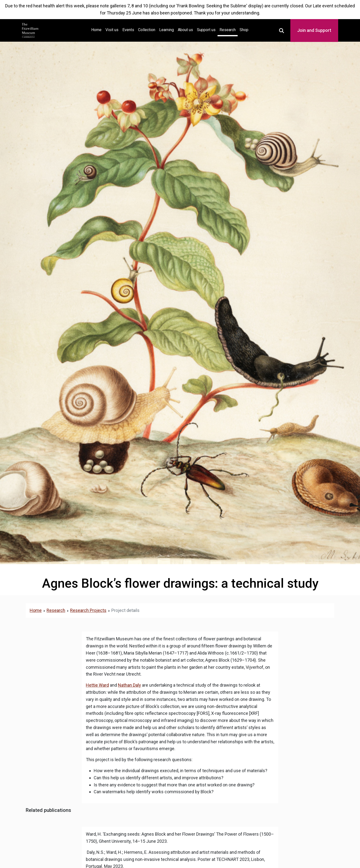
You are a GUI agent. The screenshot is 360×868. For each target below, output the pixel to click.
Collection (147, 30)
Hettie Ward (97, 685)
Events (128, 30)
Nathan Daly (129, 685)
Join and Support (314, 30)
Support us (206, 30)
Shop (244, 30)
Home (97, 29)
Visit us (112, 30)
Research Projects (88, 610)
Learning (167, 30)
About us (185, 30)
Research (228, 30)
